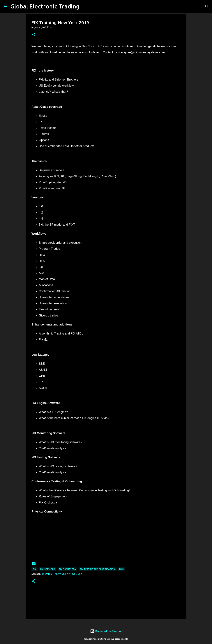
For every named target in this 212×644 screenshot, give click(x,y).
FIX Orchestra (67, 569)
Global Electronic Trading (45, 6)
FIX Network (48, 569)
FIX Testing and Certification (98, 569)
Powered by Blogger (106, 631)
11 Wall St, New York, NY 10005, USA (62, 574)
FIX (35, 569)
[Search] (85, 6)
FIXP (122, 569)
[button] (34, 35)
